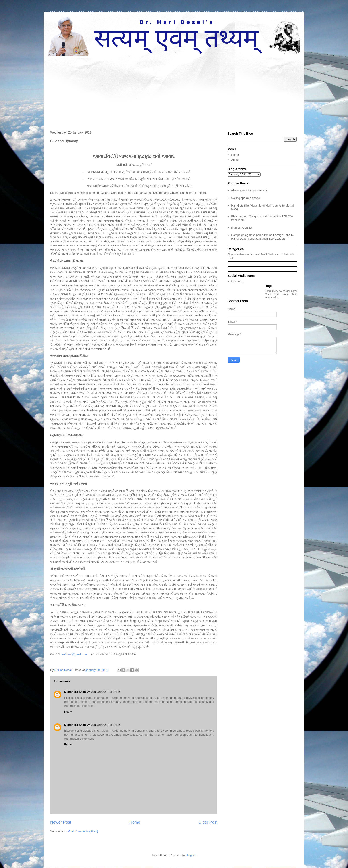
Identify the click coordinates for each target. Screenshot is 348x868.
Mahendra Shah (75, 692)
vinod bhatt (282, 254)
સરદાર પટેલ (272, 297)
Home (135, 822)
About (235, 160)
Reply (68, 712)
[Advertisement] (174, 90)
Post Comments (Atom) (83, 831)
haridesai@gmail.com (74, 654)
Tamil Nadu (267, 254)
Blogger (191, 855)
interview (239, 254)
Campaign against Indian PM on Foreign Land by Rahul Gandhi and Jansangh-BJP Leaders (263, 237)
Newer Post (61, 822)
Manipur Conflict (242, 228)
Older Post (208, 822)
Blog (230, 254)
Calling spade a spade (245, 198)
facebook (237, 281)
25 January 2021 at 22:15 (104, 692)
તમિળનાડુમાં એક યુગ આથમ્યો (249, 190)
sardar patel (253, 254)
